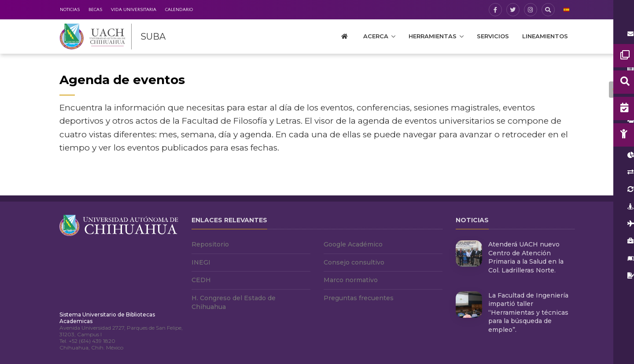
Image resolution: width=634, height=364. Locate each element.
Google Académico (353, 244)
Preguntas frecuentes (359, 298)
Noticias (70, 10)
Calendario (179, 10)
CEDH (201, 280)
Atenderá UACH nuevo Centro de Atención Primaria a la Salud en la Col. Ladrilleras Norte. (526, 257)
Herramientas (433, 36)
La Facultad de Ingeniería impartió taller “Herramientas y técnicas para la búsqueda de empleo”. (528, 313)
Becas (95, 10)
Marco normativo (351, 280)
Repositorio (210, 244)
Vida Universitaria (134, 10)
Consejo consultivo (354, 262)
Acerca (376, 36)
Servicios (493, 36)
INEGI (201, 262)
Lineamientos (545, 36)
